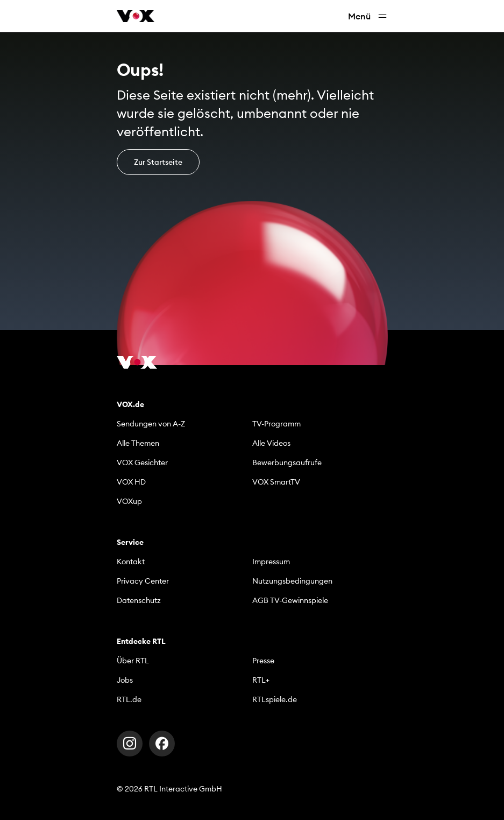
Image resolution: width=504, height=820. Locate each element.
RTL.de (129, 699)
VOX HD (131, 482)
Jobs (125, 680)
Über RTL (133, 661)
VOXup (129, 501)
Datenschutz (139, 600)
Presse (263, 661)
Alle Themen (138, 443)
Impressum (271, 562)
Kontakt (131, 562)
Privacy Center (143, 581)
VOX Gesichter (142, 462)
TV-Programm (276, 424)
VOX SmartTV (276, 482)
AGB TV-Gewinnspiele (290, 600)
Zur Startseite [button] (158, 162)
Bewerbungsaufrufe (287, 462)
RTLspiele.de (275, 699)
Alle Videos (271, 443)
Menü (368, 16)
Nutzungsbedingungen (292, 581)
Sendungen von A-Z (151, 424)
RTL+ (261, 680)
